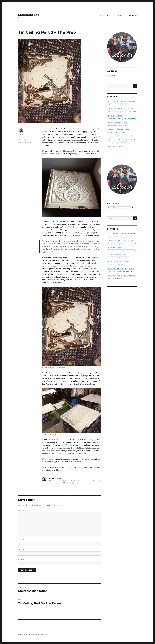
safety (24, 143)
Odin (121, 126)
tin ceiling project (66, 151)
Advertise (133, 15)
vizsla (125, 143)
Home (102, 15)
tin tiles (29, 143)
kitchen (110, 122)
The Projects (119, 15)
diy (119, 112)
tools (115, 143)
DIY (19, 140)
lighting (124, 122)
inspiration (131, 119)
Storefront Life (29, 15)
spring (119, 139)
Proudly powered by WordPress (39, 635)
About (109, 15)
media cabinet (113, 126)
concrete (125, 105)
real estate (124, 136)
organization (112, 129)
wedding (132, 143)
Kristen (20, 134)
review (132, 136)
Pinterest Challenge (85, 129)
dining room (112, 112)
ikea (125, 119)
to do (109, 143)
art (109, 101)
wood (110, 146)
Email (21, 550)
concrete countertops (115, 108)
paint (127, 129)
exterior (129, 112)
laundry (117, 122)
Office (126, 126)
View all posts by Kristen (71, 483)
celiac (110, 105)
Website (22, 559)
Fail (135, 112)
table (133, 139)
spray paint (111, 139)
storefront (126, 139)
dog (123, 112)
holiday (119, 115)
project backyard (113, 136)
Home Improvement (115, 119)
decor (125, 108)
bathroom (131, 101)
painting (111, 133)
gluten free (111, 115)
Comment (23, 510)
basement (123, 101)
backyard (115, 101)
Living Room (25, 140)
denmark (132, 108)
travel (120, 143)
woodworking (118, 146)
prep (20, 143)
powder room (120, 133)
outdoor (121, 129)
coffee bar (117, 105)
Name (21, 540)
